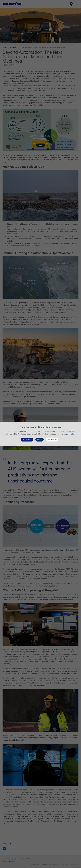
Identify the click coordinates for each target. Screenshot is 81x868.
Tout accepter (27, 440)
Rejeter (39, 440)
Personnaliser (52, 440)
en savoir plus (69, 434)
